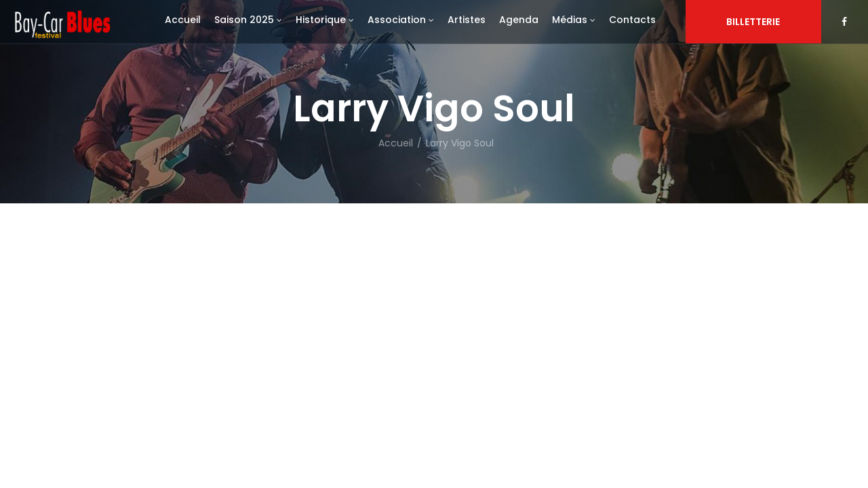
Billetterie (753, 22)
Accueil (396, 143)
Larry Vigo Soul (460, 143)
